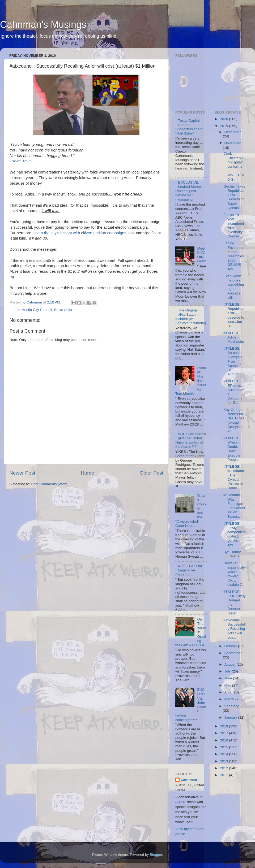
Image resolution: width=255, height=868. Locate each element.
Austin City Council (37, 310)
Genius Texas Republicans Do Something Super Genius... (234, 197)
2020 (224, 119)
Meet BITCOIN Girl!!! (201, 255)
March (230, 699)
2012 (224, 768)
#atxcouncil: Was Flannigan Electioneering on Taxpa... (234, 506)
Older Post (152, 473)
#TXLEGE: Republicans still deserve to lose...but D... (234, 315)
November (233, 143)
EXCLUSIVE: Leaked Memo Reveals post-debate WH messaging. (188, 191)
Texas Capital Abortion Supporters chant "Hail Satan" (189, 127)
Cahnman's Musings (43, 25)
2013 (224, 761)
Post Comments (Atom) (50, 484)
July (228, 671)
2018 (224, 726)
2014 (224, 754)
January (231, 717)
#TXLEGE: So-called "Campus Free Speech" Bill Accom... (233, 361)
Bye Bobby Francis (232, 554)
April (229, 692)
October (231, 646)
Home (87, 473)
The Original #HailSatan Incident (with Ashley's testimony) (191, 317)
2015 (224, 747)
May (228, 685)
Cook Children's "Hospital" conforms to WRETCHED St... (234, 166)
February (232, 706)
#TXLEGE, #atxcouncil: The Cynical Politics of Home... (234, 477)
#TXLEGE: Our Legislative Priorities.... (189, 570)
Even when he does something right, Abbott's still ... (234, 287)
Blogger (156, 855)
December (233, 132)
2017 (224, 733)
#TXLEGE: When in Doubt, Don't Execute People (232, 449)
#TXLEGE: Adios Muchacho (234, 337)
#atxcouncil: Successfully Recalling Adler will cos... (234, 629)
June (229, 678)
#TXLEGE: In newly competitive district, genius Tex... (234, 534)
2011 (224, 775)
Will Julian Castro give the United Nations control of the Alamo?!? (191, 440)
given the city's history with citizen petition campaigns (80, 233)
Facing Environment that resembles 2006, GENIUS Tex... (234, 256)
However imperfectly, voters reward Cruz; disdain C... (234, 574)
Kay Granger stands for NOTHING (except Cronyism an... (234, 420)
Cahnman (189, 780)
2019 (224, 126)
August (231, 664)
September (233, 653)
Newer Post (22, 473)
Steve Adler (63, 310)
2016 (224, 740)
